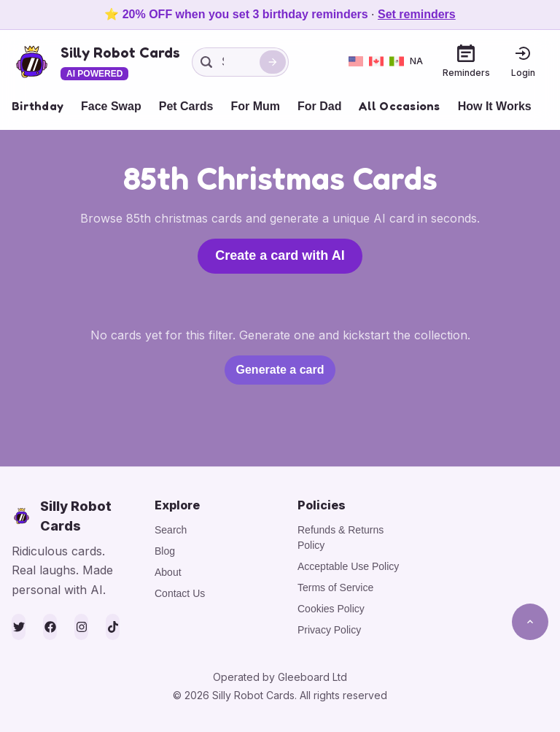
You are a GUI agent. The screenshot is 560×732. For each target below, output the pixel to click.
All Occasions (399, 106)
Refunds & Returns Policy (341, 538)
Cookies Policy (331, 609)
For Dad (319, 106)
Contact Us (180, 593)
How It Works (495, 106)
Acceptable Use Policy (348, 566)
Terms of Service (335, 587)
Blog (165, 551)
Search (171, 530)
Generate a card (280, 370)
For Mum (255, 106)
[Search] (273, 62)
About (168, 572)
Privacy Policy (329, 630)
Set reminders (417, 14)
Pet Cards (186, 106)
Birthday (38, 106)
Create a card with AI (280, 255)
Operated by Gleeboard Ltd (280, 677)
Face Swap (111, 106)
